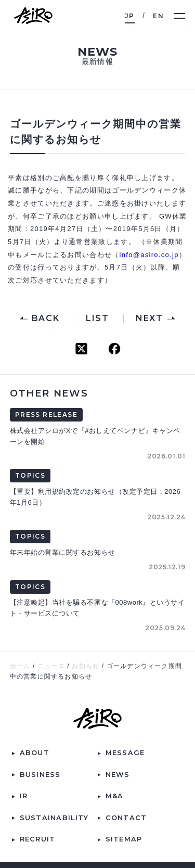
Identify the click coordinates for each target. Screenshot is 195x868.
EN (158, 16)
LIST (97, 318)
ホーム (20, 666)
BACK (45, 318)
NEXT (149, 318)
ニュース (51, 666)
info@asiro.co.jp (149, 255)
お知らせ (86, 666)
